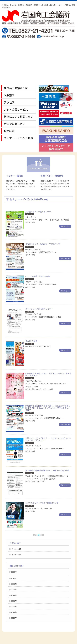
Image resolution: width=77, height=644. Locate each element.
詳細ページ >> (65, 226)
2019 (13, 612)
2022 (13, 595)
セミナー (15, 555)
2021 (13, 601)
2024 (13, 584)
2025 (13, 578)
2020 (13, 607)
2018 (13, 618)
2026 (13, 572)
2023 (13, 590)
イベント (15, 549)
